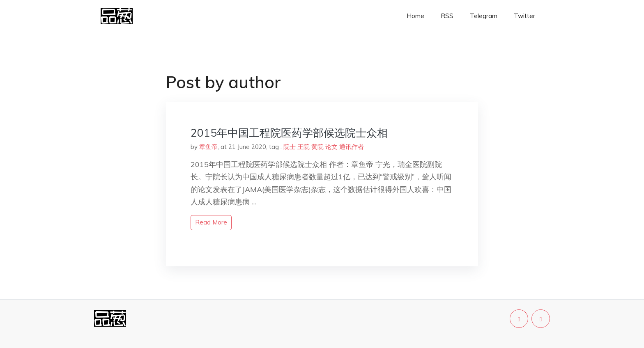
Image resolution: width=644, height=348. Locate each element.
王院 (304, 147)
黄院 (317, 147)
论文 (331, 147)
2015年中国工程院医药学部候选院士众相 (289, 133)
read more (211, 222)
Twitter (524, 16)
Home (415, 16)
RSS (447, 16)
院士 (290, 147)
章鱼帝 (208, 147)
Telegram (484, 16)
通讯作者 (352, 147)
